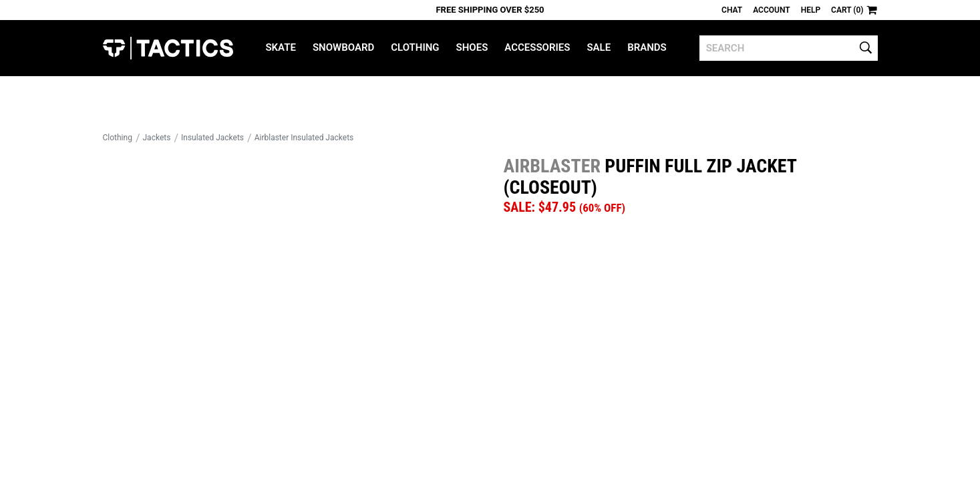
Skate (280, 47)
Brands (647, 47)
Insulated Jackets (212, 138)
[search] (789, 48)
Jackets (157, 138)
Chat (732, 10)
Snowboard (343, 47)
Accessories (537, 47)
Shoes (472, 47)
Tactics (168, 48)
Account (771, 10)
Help (811, 10)
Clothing (415, 47)
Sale (599, 47)
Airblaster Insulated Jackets (304, 138)
